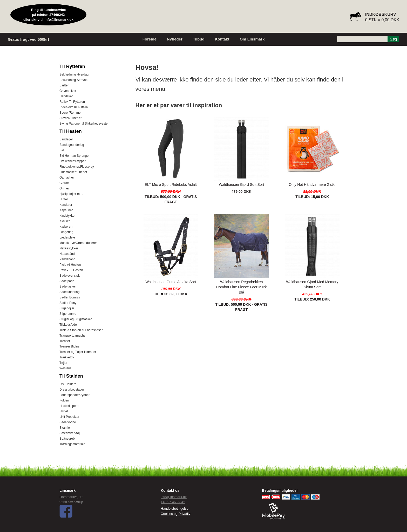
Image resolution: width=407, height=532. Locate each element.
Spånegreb (67, 439)
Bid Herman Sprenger (74, 156)
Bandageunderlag (72, 145)
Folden (64, 400)
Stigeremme (68, 314)
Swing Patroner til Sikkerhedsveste (83, 124)
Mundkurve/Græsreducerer (78, 243)
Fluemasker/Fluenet (73, 172)
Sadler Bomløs (70, 297)
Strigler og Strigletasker (76, 319)
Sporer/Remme (70, 113)
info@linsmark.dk (59, 20)
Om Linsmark (252, 39)
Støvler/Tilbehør (70, 118)
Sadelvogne (68, 422)
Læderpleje (67, 237)
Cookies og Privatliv (175, 514)
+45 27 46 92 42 (173, 502)
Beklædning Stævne (73, 80)
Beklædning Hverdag (74, 74)
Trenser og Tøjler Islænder (78, 352)
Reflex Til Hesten (71, 270)
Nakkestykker (69, 248)
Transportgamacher (73, 336)
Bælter (64, 85)
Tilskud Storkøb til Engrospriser (81, 330)
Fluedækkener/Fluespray (77, 167)
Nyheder (175, 39)
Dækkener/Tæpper (73, 161)
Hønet (64, 411)
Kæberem (66, 227)
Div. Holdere (68, 384)
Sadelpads (67, 281)
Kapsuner (66, 210)
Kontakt (222, 39)
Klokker (65, 221)
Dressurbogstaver (72, 390)
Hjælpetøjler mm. (71, 194)
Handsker (66, 96)
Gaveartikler (68, 91)
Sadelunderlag (69, 292)
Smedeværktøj (70, 433)
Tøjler (63, 363)
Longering (66, 232)
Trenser (65, 341)
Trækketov (67, 357)
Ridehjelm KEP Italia (74, 107)
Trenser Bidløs (70, 346)
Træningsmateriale (72, 444)
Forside (150, 39)
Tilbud (199, 39)
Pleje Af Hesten (70, 265)
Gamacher (67, 178)
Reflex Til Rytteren (72, 102)
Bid (62, 150)
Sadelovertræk (70, 276)
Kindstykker (67, 216)
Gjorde (64, 183)
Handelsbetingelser (175, 509)
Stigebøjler (67, 308)
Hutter (64, 199)
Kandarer (66, 205)
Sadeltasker (68, 287)
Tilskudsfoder (69, 325)
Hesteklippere (69, 406)
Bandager (66, 139)
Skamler (65, 428)
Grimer (64, 188)
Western (65, 368)
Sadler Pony (68, 303)
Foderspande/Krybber (74, 395)
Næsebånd (67, 254)
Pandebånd (67, 259)
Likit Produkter (69, 417)
